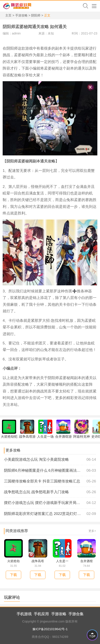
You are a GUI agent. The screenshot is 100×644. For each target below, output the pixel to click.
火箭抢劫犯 (9, 429)
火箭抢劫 (13, 561)
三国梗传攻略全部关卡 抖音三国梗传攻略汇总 (50, 481)
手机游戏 (24, 614)
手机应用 (41, 614)
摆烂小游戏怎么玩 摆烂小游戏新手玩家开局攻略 (50, 503)
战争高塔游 (27, 429)
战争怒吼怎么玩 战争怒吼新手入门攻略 (50, 492)
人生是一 (62, 561)
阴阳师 (36, 15)
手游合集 (76, 614)
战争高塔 (38, 561)
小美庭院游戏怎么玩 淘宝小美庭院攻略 (50, 460)
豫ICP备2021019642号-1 (50, 629)
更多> (92, 531)
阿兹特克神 (82, 429)
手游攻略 (21, 15)
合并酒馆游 (63, 429)
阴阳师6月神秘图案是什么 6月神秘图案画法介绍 (50, 471)
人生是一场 (45, 429)
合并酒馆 (87, 561)
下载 (13, 575)
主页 (8, 15)
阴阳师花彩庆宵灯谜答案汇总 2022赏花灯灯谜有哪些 (50, 514)
